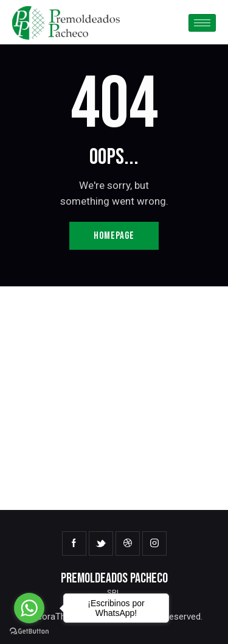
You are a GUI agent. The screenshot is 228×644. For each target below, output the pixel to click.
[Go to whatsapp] (29, 608)
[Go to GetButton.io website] (29, 632)
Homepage (114, 236)
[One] (114, 398)
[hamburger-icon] (202, 23)
